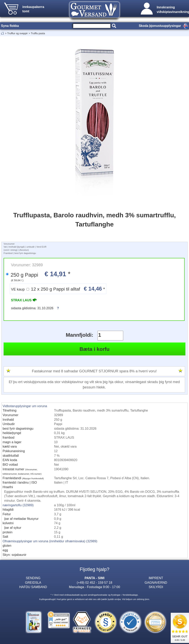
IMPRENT (156, 578)
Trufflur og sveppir (17, 33)
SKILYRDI (156, 587)
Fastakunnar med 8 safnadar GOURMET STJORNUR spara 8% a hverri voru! (94, 371)
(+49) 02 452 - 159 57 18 (94, 583)
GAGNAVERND (156, 583)
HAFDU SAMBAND (33, 587)
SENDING (33, 578)
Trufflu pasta (38, 33)
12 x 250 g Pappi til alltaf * (58, 289)
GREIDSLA (33, 583)
